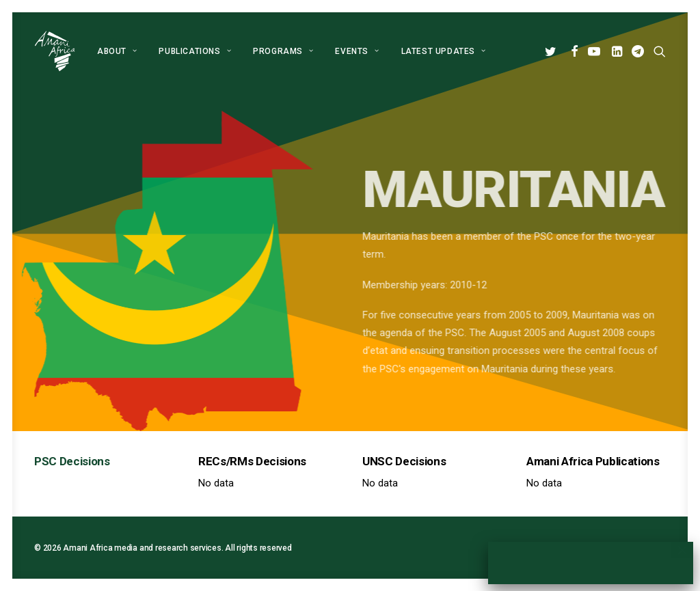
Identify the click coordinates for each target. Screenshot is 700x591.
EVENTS (357, 51)
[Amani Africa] (55, 51)
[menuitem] (117, 51)
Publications (195, 51)
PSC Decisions (72, 461)
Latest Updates (444, 51)
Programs (283, 51)
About (117, 51)
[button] (553, 51)
